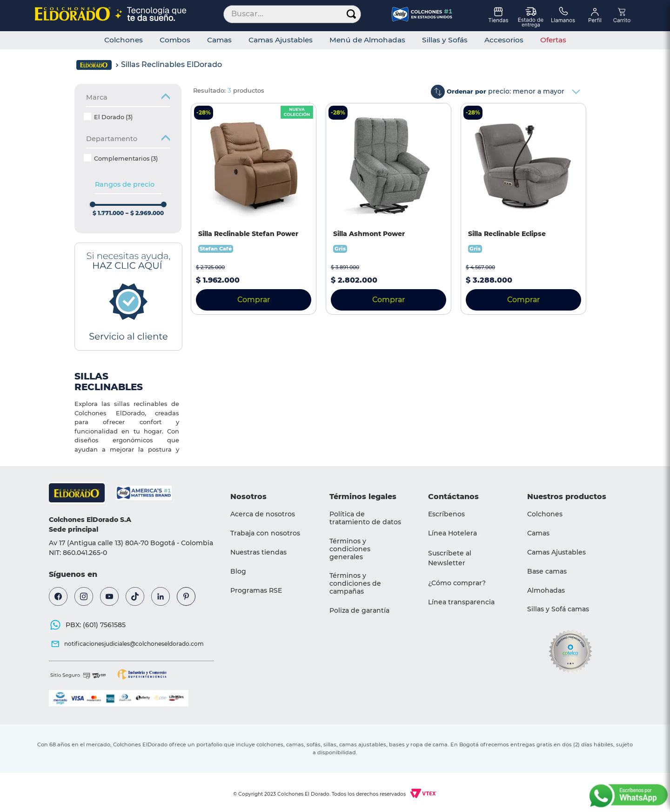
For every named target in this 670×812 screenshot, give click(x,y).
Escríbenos (446, 514)
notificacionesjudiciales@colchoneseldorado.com (134, 644)
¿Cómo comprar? (457, 583)
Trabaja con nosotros (265, 533)
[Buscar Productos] (351, 14)
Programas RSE (256, 590)
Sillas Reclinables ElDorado (171, 64)
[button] (128, 142)
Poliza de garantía (359, 610)
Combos (175, 40)
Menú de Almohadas (367, 40)
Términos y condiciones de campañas (355, 583)
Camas (219, 40)
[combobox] (292, 14)
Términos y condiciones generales (350, 549)
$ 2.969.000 (145, 213)
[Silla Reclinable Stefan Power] (254, 209)
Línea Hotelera (452, 533)
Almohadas (546, 590)
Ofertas (553, 40)
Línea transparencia (461, 602)
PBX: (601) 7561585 (96, 625)
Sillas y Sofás (445, 40)
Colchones (124, 40)
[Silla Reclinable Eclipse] (523, 209)
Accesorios (504, 40)
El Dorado (113, 117)
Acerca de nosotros (263, 514)
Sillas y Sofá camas (558, 609)
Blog (238, 571)
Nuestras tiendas (258, 552)
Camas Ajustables (281, 40)
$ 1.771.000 (108, 213)
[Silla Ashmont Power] (389, 209)
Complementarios (126, 159)
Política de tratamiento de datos (365, 518)
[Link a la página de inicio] (94, 65)
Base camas (547, 571)
